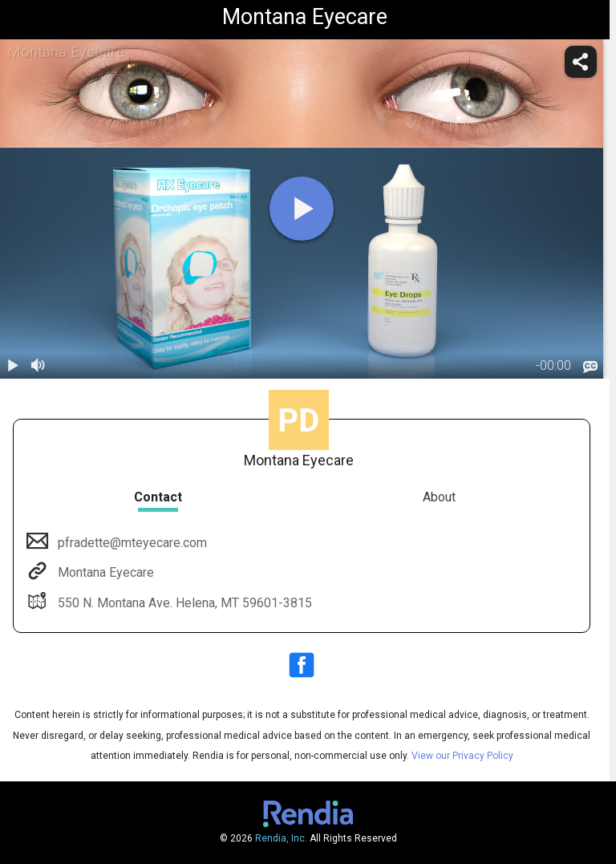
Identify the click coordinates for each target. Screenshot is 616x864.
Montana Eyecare (104, 572)
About (439, 497)
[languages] (590, 367)
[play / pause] (13, 366)
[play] (302, 209)
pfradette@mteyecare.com (131, 543)
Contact (158, 497)
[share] (581, 62)
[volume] (38, 366)
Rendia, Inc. (281, 838)
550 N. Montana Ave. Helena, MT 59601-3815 (183, 603)
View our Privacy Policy (462, 756)
